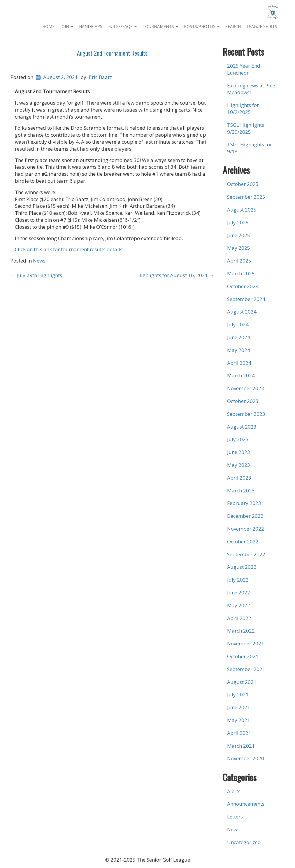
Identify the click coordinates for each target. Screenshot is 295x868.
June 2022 (239, 593)
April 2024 (239, 363)
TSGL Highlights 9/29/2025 (246, 128)
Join (67, 26)
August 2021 (242, 682)
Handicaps (91, 26)
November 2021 (246, 643)
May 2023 (239, 465)
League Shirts (262, 26)
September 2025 (246, 197)
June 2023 (239, 452)
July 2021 (238, 694)
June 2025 (239, 235)
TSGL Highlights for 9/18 (250, 148)
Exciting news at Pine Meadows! (251, 89)
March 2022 (241, 631)
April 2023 (239, 478)
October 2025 (243, 184)
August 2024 (242, 312)
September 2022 (246, 554)
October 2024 (243, 286)
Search (233, 26)
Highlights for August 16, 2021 (176, 275)
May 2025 (239, 248)
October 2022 (243, 542)
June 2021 (239, 707)
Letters (235, 817)
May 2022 (239, 605)
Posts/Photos (202, 26)
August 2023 (242, 427)
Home (48, 26)
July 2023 (238, 439)
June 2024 (239, 337)
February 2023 (244, 503)
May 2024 (239, 350)
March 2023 (241, 491)
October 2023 (243, 401)
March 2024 (241, 375)
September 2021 (246, 669)
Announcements (246, 804)
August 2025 (242, 210)
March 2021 (241, 746)
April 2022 (239, 618)
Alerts (234, 791)
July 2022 (238, 580)
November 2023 (246, 388)
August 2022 (242, 567)
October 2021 (243, 656)
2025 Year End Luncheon (244, 69)
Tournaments (160, 26)
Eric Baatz (100, 77)
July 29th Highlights (36, 275)
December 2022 (245, 516)
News (39, 261)
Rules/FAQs (122, 26)
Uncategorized (244, 842)
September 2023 (246, 414)
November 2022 (246, 529)
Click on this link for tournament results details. (69, 249)
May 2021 (239, 720)
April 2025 (239, 261)
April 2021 (239, 733)
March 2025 (241, 273)
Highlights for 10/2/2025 (243, 109)
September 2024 (246, 299)
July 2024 (238, 324)
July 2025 (238, 222)
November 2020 (246, 758)
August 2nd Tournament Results (112, 53)
